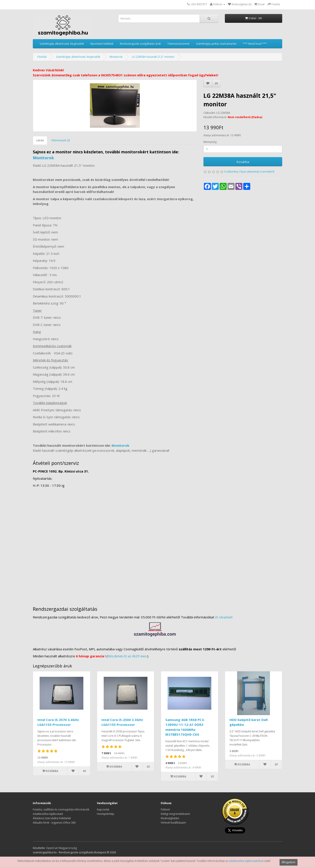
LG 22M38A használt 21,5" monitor (153, 57)
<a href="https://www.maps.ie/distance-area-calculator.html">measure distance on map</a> (157, 545)
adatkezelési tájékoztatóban (246, 861)
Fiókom (165, 809)
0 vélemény (231, 172)
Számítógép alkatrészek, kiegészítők (62, 44)
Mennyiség (210, 142)
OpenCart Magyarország (61, 848)
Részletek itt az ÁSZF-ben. (127, 656)
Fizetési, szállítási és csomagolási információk (61, 809)
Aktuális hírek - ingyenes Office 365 (54, 823)
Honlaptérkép (106, 814)
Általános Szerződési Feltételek (52, 818)
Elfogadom (289, 862)
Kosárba (243, 162)
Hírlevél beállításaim (173, 823)
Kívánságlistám (170, 818)
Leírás (40, 140)
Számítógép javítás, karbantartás (216, 44)
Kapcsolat (103, 809)
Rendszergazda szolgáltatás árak (140, 44)
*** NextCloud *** (255, 44)
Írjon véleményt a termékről (257, 172)
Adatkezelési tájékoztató (48, 814)
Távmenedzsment (178, 44)
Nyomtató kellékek (102, 44)
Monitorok (116, 57)
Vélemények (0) (60, 140)
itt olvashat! (224, 617)
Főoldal (42, 57)
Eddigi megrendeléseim (175, 814)
